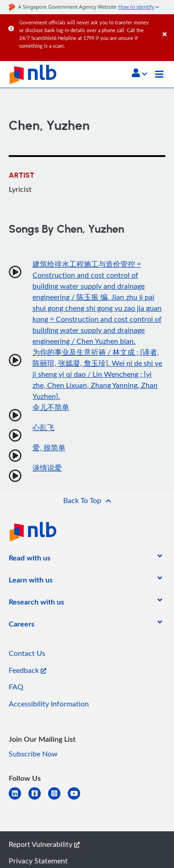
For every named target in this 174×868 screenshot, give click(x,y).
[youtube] (78, 799)
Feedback (27, 670)
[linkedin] (19, 799)
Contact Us (27, 653)
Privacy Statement (38, 861)
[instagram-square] (58, 799)
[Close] (167, 25)
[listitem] (30, 560)
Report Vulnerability (44, 844)
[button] (139, 74)
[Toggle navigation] (159, 74)
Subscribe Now (33, 754)
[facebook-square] (38, 799)
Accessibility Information (49, 704)
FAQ (16, 687)
